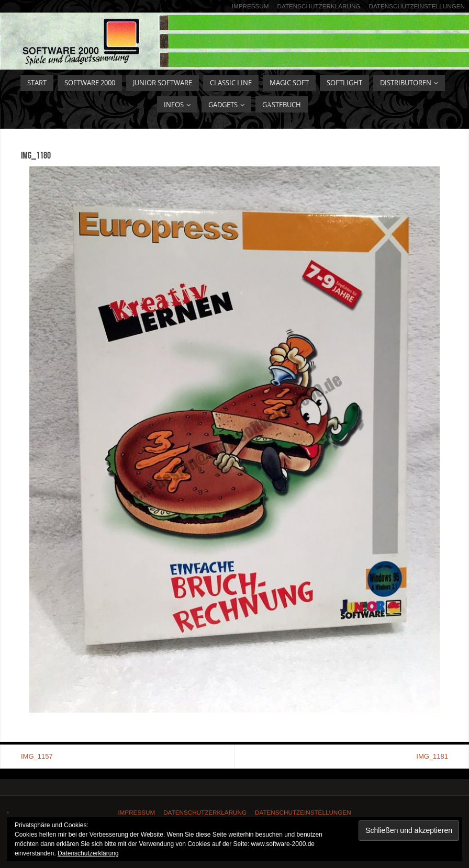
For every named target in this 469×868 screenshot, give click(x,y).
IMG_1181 (432, 756)
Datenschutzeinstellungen (417, 6)
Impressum (250, 6)
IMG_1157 (37, 756)
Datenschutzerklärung (319, 6)
